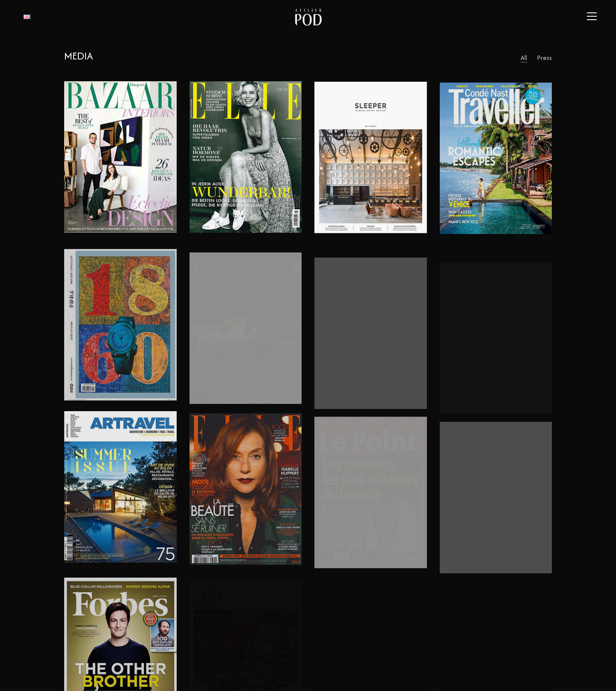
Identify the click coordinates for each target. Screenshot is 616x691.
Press (544, 58)
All (524, 58)
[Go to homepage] (308, 16)
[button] (592, 16)
